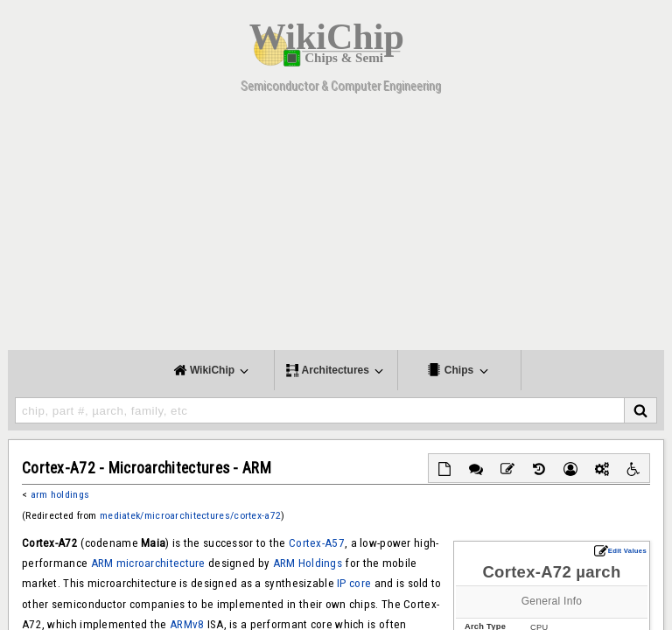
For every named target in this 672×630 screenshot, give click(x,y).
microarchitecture (161, 563)
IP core (354, 583)
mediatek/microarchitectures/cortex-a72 (190, 515)
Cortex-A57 (317, 543)
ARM (102, 563)
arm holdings (60, 494)
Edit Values (620, 551)
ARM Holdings (308, 563)
